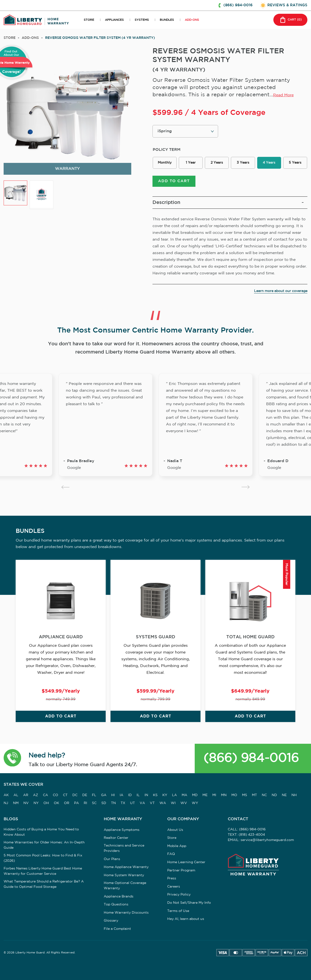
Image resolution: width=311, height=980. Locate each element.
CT (65, 796)
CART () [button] (290, 20)
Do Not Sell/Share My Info (189, 904)
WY (195, 804)
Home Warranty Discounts (126, 913)
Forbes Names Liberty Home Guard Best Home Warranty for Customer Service (43, 872)
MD (195, 796)
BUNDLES (167, 20)
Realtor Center (116, 839)
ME (205, 796)
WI (173, 804)
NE (284, 796)
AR (26, 796)
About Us (175, 830)
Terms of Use (178, 911)
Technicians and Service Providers (124, 849)
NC (264, 796)
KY (165, 796)
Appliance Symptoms (122, 830)
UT (132, 804)
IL (138, 796)
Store (10, 38)
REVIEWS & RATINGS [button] (287, 5)
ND (274, 796)
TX (123, 804)
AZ (36, 796)
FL (94, 796)
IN (146, 796)
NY (36, 804)
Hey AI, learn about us (186, 920)
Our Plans (112, 860)
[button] (12, 759)
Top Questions (116, 905)
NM (16, 804)
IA (121, 796)
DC (75, 796)
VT (152, 804)
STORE (89, 20)
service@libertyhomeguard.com (267, 841)
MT (254, 796)
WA (163, 804)
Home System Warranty (124, 876)
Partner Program (181, 871)
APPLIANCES (114, 20)
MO (234, 796)
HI (113, 796)
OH (46, 804)
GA (104, 796)
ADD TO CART (174, 182)
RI (85, 804)
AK (6, 796)
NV (26, 804)
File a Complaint (117, 930)
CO (55, 796)
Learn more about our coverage (281, 292)
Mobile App (177, 847)
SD (104, 804)
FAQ (171, 855)
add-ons (30, 38)
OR (67, 804)
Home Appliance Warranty (126, 868)
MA (184, 796)
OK (56, 804)
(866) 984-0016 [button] (238, 5)
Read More (283, 95)
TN (113, 804)
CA (45, 796)
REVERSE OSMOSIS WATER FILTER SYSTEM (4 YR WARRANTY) (100, 38)
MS (245, 796)
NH (294, 796)
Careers (174, 887)
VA (142, 804)
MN (224, 796)
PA (76, 804)
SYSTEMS (142, 20)
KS (155, 796)
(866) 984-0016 (251, 759)
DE (85, 796)
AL (16, 796)
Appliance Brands (119, 897)
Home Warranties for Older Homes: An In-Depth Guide (44, 846)
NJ (6, 804)
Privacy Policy (179, 895)
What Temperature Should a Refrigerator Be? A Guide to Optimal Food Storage (44, 885)
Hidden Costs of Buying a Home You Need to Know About (41, 833)
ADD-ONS (192, 20)
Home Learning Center (186, 863)
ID (130, 796)
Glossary (111, 921)
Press (172, 879)
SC (94, 804)
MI (214, 796)
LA (174, 796)
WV (184, 804)
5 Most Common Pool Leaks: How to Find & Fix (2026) (43, 859)
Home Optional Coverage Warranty (125, 886)
